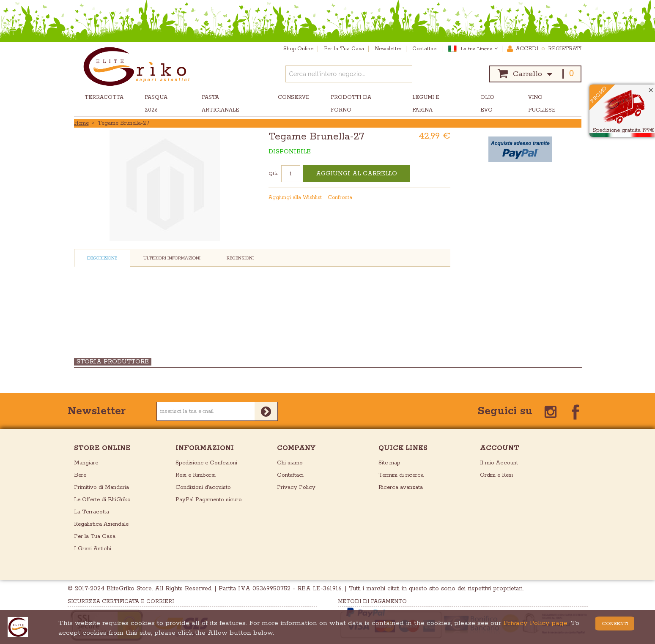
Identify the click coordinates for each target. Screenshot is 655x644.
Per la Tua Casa (95, 536)
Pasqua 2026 (156, 104)
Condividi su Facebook (428, 198)
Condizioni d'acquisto (203, 487)
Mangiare (86, 463)
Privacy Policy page (535, 623)
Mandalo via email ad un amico (411, 198)
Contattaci (290, 475)
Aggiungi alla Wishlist (295, 198)
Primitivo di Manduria (101, 487)
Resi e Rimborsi (196, 475)
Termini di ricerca (401, 475)
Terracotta (104, 97)
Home (81, 123)
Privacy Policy (296, 487)
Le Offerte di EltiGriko (102, 500)
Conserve (294, 97)
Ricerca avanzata (401, 487)
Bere (80, 475)
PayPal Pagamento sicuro (209, 500)
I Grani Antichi (93, 549)
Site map (389, 463)
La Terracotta (92, 512)
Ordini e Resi (496, 475)
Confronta (340, 198)
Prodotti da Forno (351, 104)
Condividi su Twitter (445, 198)
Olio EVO (487, 104)
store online (102, 448)
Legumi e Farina (426, 104)
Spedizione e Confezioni (206, 463)
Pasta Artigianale (221, 104)
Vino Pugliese (542, 104)
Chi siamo (290, 463)
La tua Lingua (479, 49)
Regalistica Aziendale (101, 524)
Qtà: (273, 173)
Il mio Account (499, 463)
